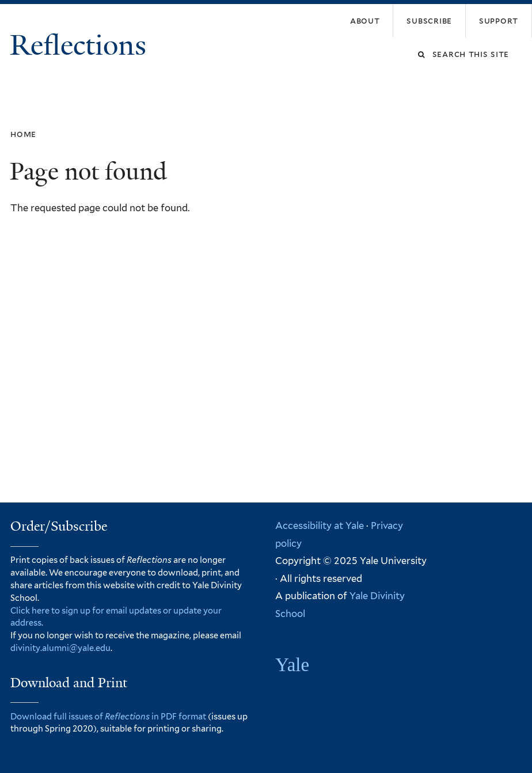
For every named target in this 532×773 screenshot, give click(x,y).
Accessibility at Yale (320, 526)
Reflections (81, 45)
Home (23, 134)
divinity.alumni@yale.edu (60, 648)
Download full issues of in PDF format (108, 716)
